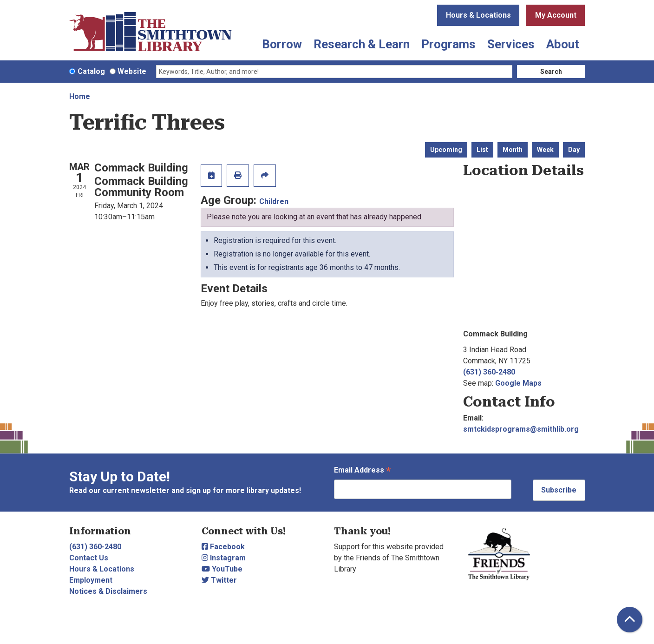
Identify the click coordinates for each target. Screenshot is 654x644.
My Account (556, 15)
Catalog (91, 71)
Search (551, 72)
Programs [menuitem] (448, 44)
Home (80, 96)
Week (545, 150)
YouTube (222, 569)
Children (274, 201)
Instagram (224, 558)
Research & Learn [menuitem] (362, 44)
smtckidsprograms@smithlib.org (521, 429)
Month (513, 150)
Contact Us (89, 558)
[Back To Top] (630, 620)
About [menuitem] (563, 44)
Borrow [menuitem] (282, 44)
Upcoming (446, 150)
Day (574, 150)
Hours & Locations (478, 15)
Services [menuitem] (511, 44)
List (482, 150)
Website (132, 71)
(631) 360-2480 (489, 372)
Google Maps (518, 383)
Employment (91, 580)
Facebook (223, 547)
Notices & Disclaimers (108, 591)
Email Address (362, 471)
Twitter (219, 580)
